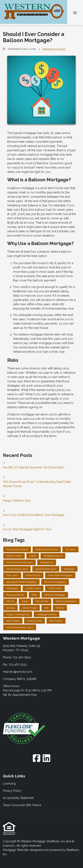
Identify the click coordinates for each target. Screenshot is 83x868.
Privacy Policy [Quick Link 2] (12, 791)
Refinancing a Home (54, 49)
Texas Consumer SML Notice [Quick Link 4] (22, 805)
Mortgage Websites (16, 850)
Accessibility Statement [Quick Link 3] (18, 798)
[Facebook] (37, 758)
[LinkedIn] (46, 758)
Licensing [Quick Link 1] (9, 784)
